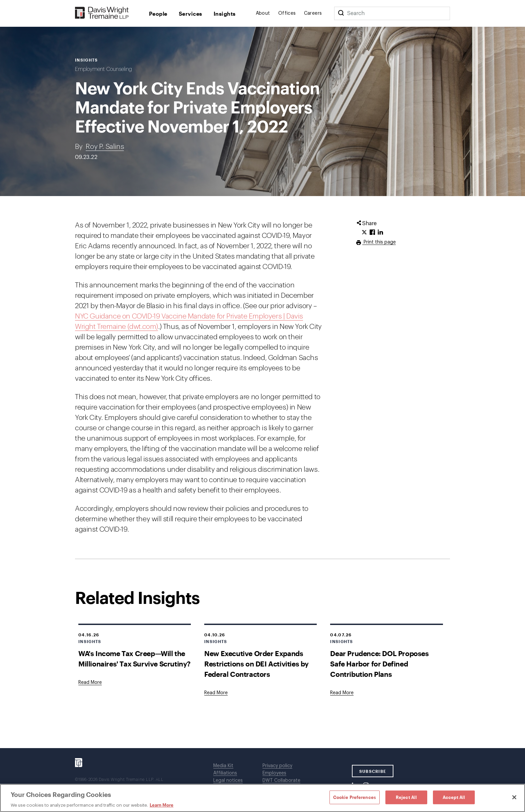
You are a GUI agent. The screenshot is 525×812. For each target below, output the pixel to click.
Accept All (454, 797)
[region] (262, 798)
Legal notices (228, 781)
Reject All (406, 797)
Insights (225, 14)
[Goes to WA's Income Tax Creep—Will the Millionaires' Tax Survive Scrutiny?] (90, 683)
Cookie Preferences (355, 797)
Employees (274, 773)
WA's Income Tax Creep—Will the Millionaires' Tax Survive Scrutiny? (134, 658)
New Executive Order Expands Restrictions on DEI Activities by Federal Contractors (256, 664)
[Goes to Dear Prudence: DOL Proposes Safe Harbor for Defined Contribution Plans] (342, 693)
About (263, 13)
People (158, 14)
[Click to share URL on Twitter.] (364, 233)
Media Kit (223, 766)
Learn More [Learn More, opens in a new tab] (162, 805)
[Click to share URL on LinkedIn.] (380, 233)
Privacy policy (277, 766)
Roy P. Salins (105, 147)
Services (191, 14)
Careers (313, 13)
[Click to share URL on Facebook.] (372, 233)
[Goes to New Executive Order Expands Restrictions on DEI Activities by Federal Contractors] (216, 693)
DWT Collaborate (281, 781)
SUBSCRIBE (373, 771)
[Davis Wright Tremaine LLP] (102, 13)
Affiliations (225, 773)
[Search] (341, 13)
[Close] (514, 797)
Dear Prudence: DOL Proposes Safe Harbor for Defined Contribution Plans (379, 664)
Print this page (379, 242)
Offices (287, 13)
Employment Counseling (103, 69)
